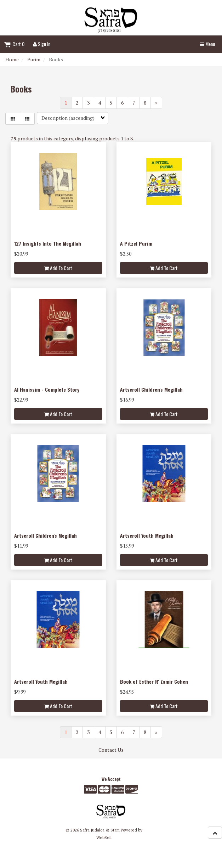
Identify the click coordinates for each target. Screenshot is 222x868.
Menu (207, 44)
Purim (34, 59)
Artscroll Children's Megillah (151, 389)
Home (12, 59)
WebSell (104, 837)
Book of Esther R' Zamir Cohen (154, 681)
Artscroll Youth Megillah (147, 535)
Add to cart (58, 268)
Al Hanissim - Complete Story (47, 389)
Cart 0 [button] (14, 44)
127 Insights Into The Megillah (48, 243)
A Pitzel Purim (136, 243)
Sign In (42, 44)
